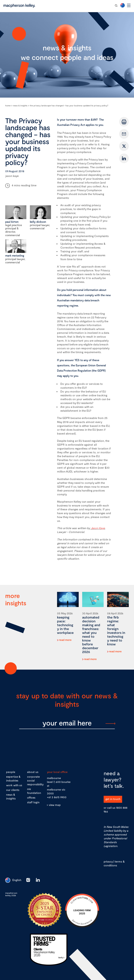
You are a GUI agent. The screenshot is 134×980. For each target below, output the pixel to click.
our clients (13, 790)
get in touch (113, 799)
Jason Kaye (98, 528)
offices (31, 797)
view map (55, 805)
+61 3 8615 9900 (57, 797)
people (11, 772)
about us (33, 772)
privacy (108, 861)
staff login (33, 802)
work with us (14, 785)
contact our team (99, 5)
